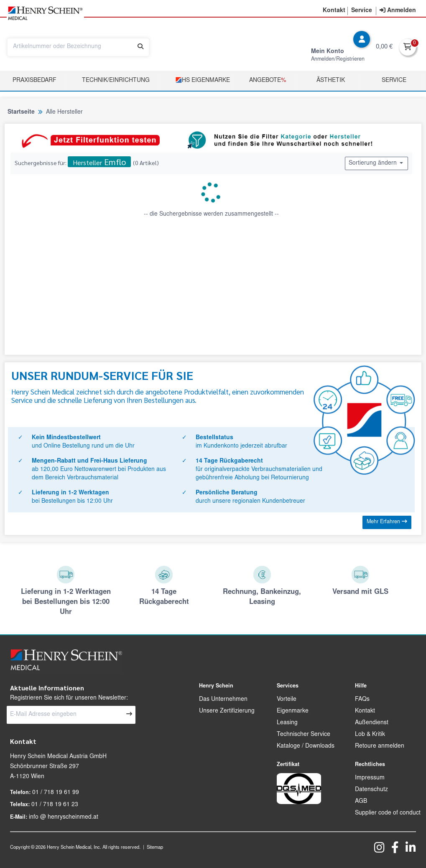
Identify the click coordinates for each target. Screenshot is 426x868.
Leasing (287, 723)
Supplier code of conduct (388, 813)
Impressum (370, 778)
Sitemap (155, 848)
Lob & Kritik (370, 735)
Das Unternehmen (223, 700)
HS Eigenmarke (203, 80)
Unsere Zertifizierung (227, 711)
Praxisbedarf (34, 81)
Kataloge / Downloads (306, 746)
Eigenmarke (293, 711)
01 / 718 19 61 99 (56, 793)
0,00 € (384, 47)
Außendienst (372, 723)
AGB (361, 802)
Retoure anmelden (380, 746)
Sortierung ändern (376, 163)
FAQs (362, 700)
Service (394, 81)
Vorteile (287, 700)
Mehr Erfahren (387, 522)
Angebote (268, 81)
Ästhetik (331, 81)
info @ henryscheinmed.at (64, 817)
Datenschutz (371, 790)
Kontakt (365, 711)
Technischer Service (304, 735)
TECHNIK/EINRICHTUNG (116, 81)
